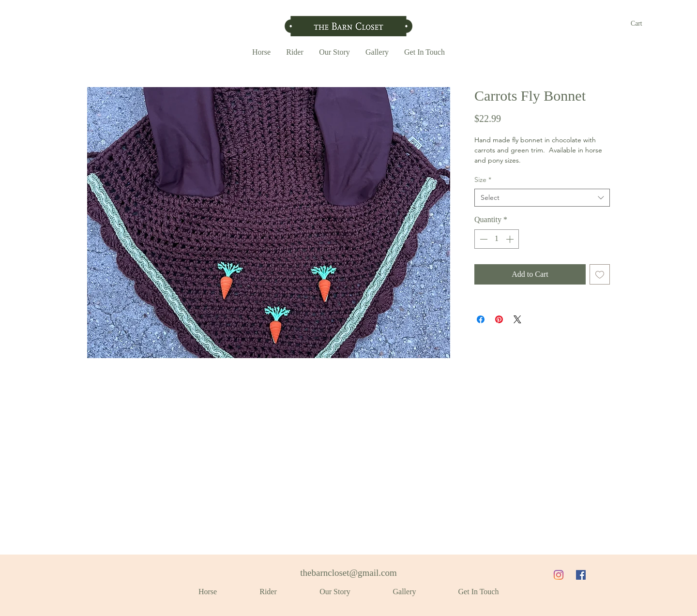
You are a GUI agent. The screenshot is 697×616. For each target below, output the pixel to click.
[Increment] (511, 239)
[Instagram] (559, 575)
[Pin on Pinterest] (499, 319)
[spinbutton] (497, 239)
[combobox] (542, 198)
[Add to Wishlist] (600, 274)
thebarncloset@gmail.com (348, 573)
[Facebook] (581, 575)
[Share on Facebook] (481, 319)
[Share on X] (517, 319)
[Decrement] (483, 239)
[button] (642, 23)
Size (483, 180)
